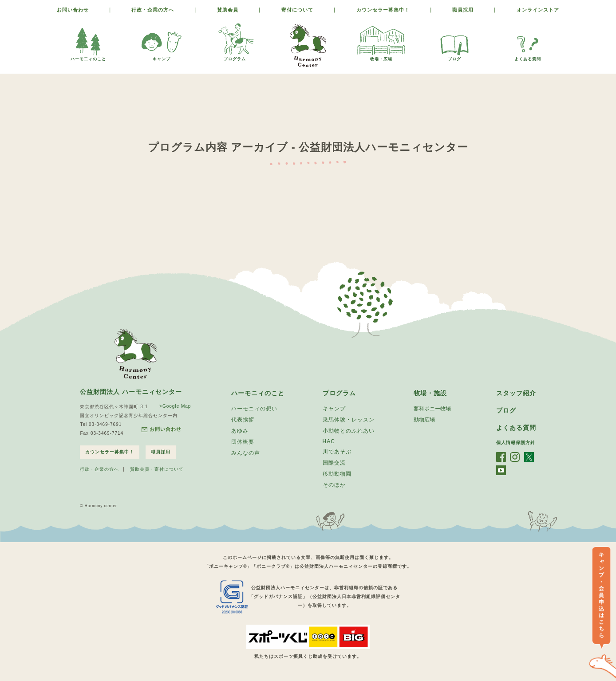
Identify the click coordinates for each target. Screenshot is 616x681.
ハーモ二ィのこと (88, 57)
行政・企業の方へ (153, 10)
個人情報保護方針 (516, 443)
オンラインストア (538, 10)
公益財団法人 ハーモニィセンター (131, 392)
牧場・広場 (381, 57)
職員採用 (463, 10)
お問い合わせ (73, 10)
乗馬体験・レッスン (349, 420)
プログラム (235, 57)
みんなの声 (246, 453)
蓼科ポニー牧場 (432, 409)
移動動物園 (337, 474)
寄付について (297, 10)
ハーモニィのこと (258, 393)
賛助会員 (228, 10)
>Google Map (175, 406)
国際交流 (334, 463)
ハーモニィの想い (254, 409)
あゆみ (240, 431)
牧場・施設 (430, 393)
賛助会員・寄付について (157, 469)
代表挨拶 (243, 420)
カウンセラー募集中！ (383, 10)
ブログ (454, 57)
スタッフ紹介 (516, 393)
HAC (329, 441)
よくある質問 (528, 57)
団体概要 (243, 442)
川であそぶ (337, 452)
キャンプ (162, 57)
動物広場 (424, 420)
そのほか (334, 485)
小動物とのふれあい (349, 431)
